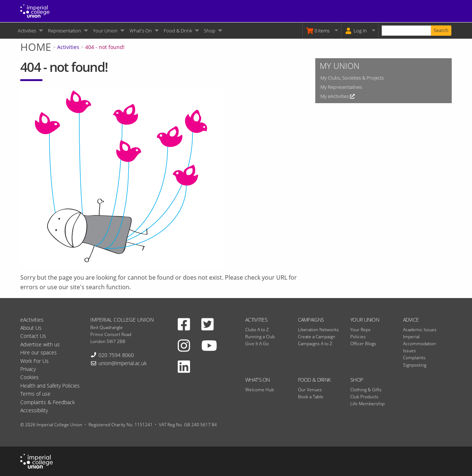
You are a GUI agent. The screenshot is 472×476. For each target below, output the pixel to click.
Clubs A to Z (257, 330)
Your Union (105, 31)
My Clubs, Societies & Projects (352, 78)
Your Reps (360, 330)
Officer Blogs (363, 344)
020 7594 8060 (116, 355)
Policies (358, 337)
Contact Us (33, 336)
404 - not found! (105, 47)
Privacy (28, 369)
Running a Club (260, 337)
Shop (210, 31)
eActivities (32, 320)
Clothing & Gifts (366, 390)
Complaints (414, 358)
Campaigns (311, 320)
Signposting (415, 365)
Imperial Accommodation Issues (419, 344)
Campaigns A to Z (315, 344)
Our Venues (310, 390)
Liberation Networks (318, 330)
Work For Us (34, 361)
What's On (141, 31)
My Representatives (341, 87)
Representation (65, 31)
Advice (411, 320)
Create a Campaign (317, 337)
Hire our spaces (39, 352)
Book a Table (311, 397)
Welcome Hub (260, 390)
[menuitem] (30, 31)
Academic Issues (420, 330)
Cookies (29, 377)
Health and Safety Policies (50, 386)
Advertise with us (40, 344)
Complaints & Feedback (48, 402)
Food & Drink (178, 31)
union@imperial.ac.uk (123, 363)
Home (36, 47)
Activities (27, 31)
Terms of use (35, 394)
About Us (31, 328)
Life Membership (367, 404)
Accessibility (34, 410)
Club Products (364, 397)
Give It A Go (257, 344)
